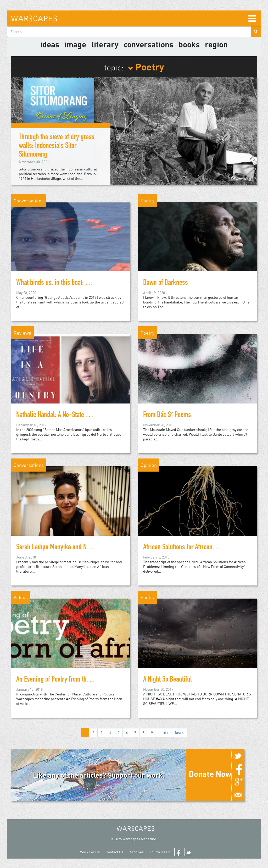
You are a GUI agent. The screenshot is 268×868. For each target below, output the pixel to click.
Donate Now (210, 774)
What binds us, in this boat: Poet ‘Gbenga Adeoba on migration (93, 283)
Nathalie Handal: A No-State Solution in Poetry (73, 416)
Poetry (146, 67)
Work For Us (90, 852)
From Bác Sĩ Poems (167, 416)
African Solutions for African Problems (190, 548)
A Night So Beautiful (167, 680)
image (75, 44)
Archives (137, 852)
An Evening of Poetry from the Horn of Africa (71, 680)
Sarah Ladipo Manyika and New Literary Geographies (82, 548)
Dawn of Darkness (166, 283)
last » (180, 732)
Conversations (149, 44)
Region (216, 44)
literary (105, 44)
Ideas (50, 44)
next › (164, 732)
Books (189, 44)
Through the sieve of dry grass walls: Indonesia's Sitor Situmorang (57, 146)
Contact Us (115, 852)
